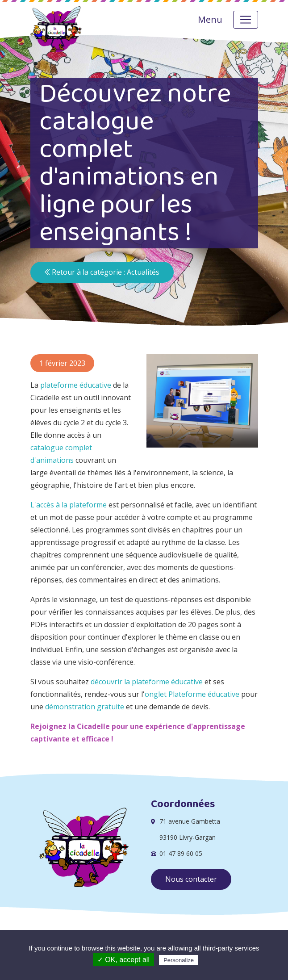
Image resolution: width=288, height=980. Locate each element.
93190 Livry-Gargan (188, 837)
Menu (210, 19)
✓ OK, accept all (123, 960)
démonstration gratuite (85, 707)
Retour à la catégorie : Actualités (102, 272)
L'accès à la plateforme (69, 505)
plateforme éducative (77, 385)
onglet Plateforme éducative (192, 694)
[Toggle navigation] (246, 20)
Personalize (179, 960)
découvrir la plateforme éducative (147, 682)
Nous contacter (191, 879)
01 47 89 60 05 (181, 853)
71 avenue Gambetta (190, 821)
